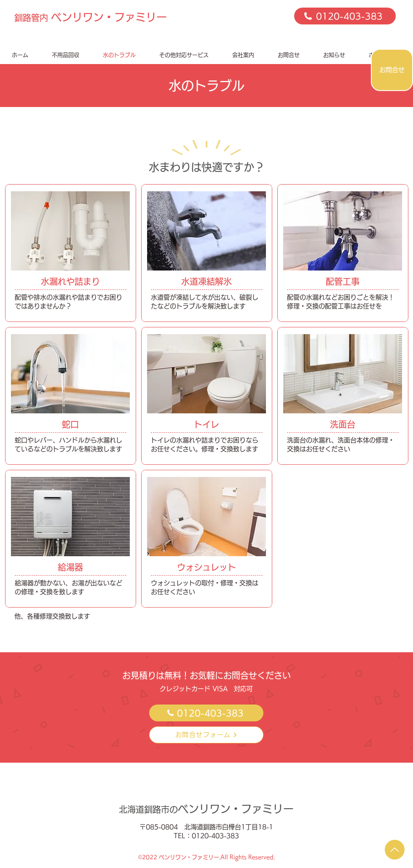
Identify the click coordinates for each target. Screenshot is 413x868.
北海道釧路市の (206, 809)
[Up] (395, 850)
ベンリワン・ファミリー (91, 17)
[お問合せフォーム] (206, 735)
